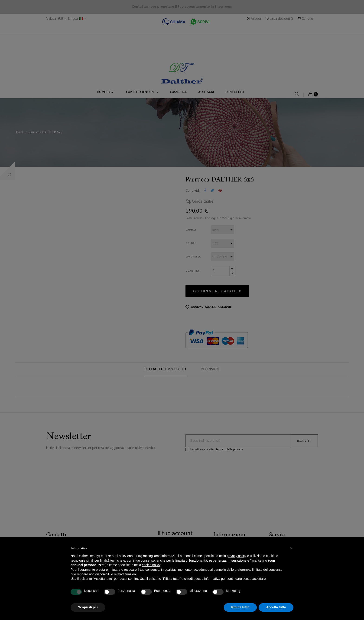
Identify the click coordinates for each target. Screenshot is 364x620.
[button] (291, 548)
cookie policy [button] (151, 565)
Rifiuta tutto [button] (240, 607)
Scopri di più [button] (88, 607)
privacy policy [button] (237, 556)
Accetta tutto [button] (276, 607)
